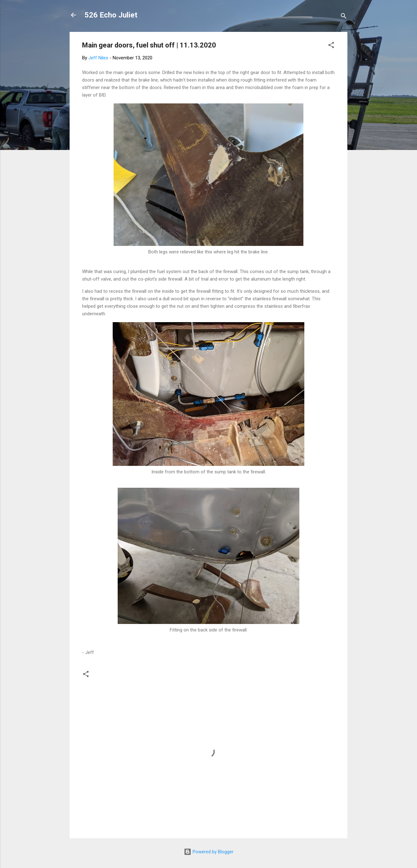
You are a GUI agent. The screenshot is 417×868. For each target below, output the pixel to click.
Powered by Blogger (209, 852)
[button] (331, 46)
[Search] (344, 17)
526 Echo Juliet (111, 15)
